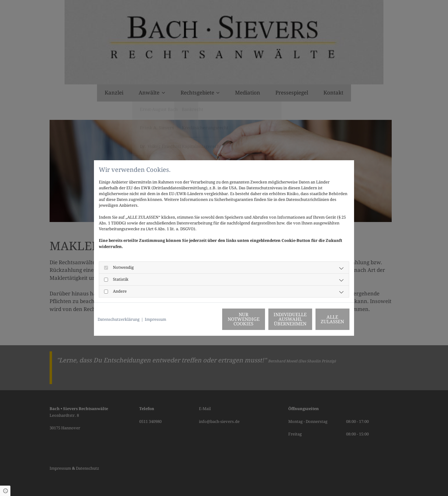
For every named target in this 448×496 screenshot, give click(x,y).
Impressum (155, 319)
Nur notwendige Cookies (206, 319)
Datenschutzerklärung (119, 319)
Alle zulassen (322, 319)
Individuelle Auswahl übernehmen (264, 319)
